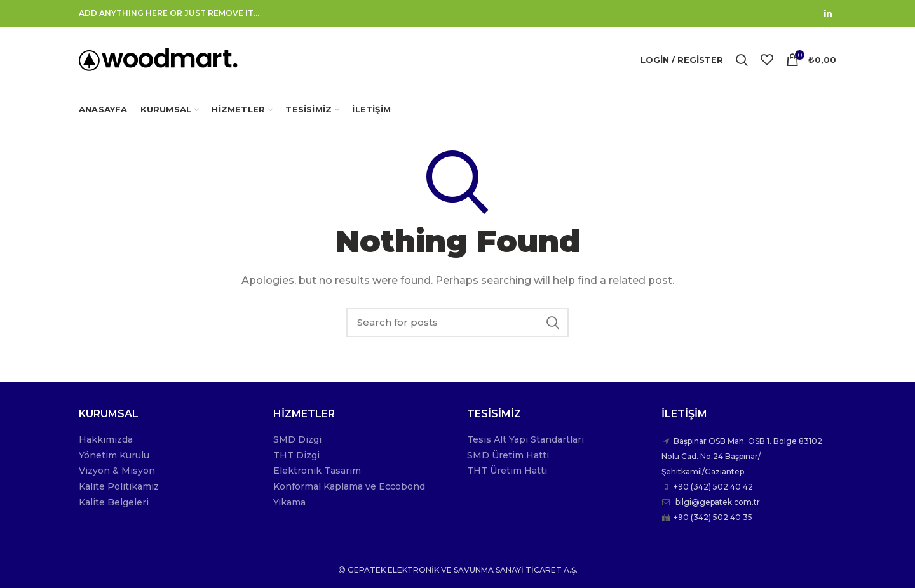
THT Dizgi (296, 455)
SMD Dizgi (297, 439)
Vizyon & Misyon (117, 471)
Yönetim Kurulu (114, 455)
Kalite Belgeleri (114, 502)
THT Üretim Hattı (507, 471)
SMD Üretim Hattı (508, 455)
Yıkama (289, 502)
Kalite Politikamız (119, 486)
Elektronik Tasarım (317, 471)
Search (553, 323)
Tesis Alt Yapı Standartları (525, 439)
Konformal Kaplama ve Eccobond (349, 486)
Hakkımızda (106, 439)
